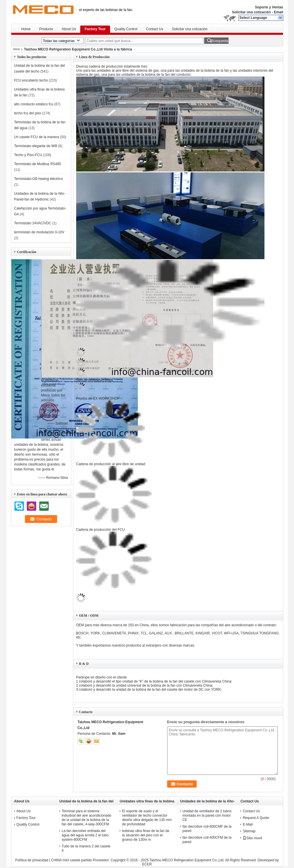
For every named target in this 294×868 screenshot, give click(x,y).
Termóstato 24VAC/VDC (33, 223)
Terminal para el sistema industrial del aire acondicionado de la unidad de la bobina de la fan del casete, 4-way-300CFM (86, 818)
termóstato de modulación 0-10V (39, 232)
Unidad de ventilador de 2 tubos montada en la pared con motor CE (207, 815)
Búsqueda (220, 41)
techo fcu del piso (28, 113)
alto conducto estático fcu (34, 104)
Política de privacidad (32, 860)
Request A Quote (256, 818)
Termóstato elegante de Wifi (36, 146)
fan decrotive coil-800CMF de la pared (207, 829)
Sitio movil (252, 838)
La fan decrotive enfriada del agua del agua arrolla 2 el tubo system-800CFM (85, 835)
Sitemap (249, 831)
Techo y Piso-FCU (28, 155)
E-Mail (248, 824)
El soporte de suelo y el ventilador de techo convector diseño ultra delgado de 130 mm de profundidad (147, 818)
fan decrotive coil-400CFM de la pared (207, 840)
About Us (69, 29)
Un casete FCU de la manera (37, 137)
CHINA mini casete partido (71, 860)
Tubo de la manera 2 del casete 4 (86, 848)
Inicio (17, 49)
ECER (147, 864)
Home (26, 29)
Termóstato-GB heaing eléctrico (39, 179)
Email (278, 12)
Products (46, 29)
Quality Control (126, 29)
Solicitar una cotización (251, 12)
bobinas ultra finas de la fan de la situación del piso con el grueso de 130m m (146, 835)
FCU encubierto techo (31, 80)
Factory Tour (95, 29)
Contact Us (155, 29)
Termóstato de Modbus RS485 (38, 164)
